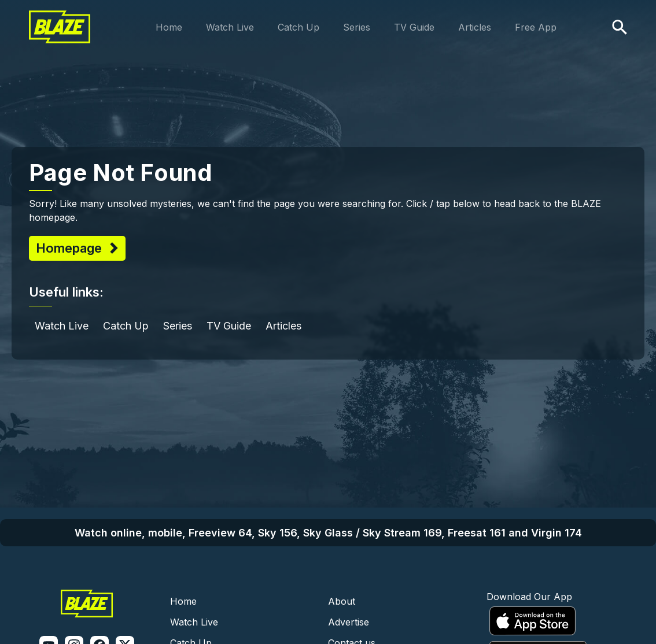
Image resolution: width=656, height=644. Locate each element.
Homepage (71, 248)
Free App (536, 27)
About (342, 601)
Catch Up (298, 27)
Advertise (349, 622)
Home (169, 27)
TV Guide (414, 27)
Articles (475, 27)
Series (357, 27)
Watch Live (230, 27)
